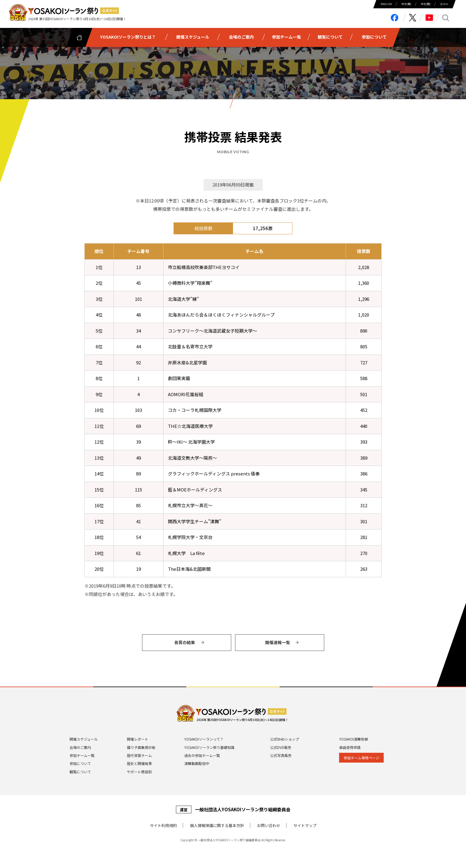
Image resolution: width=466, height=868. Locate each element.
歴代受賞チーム (139, 755)
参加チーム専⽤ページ (361, 758)
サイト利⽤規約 (163, 825)
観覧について (80, 772)
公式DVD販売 (281, 747)
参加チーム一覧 (82, 755)
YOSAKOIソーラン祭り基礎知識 (209, 747)
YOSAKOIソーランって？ (204, 739)
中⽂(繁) (406, 4)
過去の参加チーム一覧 (202, 755)
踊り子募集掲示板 (141, 747)
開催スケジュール (84, 739)
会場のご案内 (80, 747)
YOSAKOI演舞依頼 (354, 739)
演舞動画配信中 (197, 763)
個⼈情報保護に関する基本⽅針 (217, 825)
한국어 (444, 4)
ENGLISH (386, 4)
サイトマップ (305, 825)
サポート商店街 (139, 772)
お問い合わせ (269, 825)
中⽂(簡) (426, 4)
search (446, 18)
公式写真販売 (281, 755)
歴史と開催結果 (139, 763)
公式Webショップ (285, 739)
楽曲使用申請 (350, 747)
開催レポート (138, 739)
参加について (80, 763)
